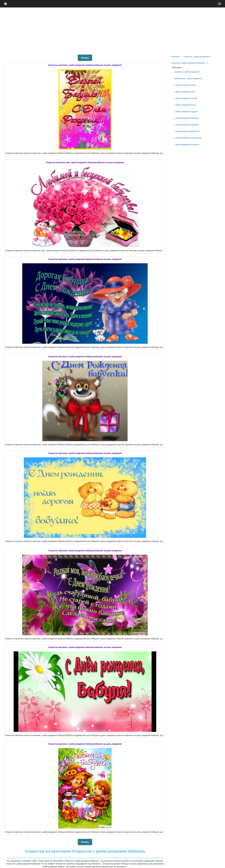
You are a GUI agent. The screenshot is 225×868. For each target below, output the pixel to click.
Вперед (85, 58)
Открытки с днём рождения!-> (197, 57)
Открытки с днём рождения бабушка (188, 63)
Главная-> (176, 57)
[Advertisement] (113, 30)
